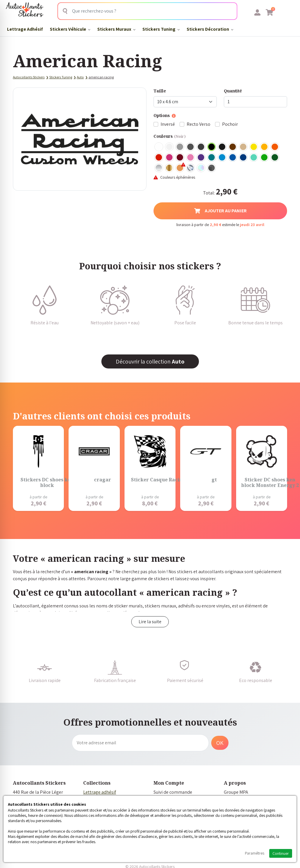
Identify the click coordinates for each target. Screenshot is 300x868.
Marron (233, 147)
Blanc (159, 147)
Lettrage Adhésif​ (25, 29)
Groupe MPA (236, 792)
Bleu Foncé (243, 158)
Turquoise (212, 158)
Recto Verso (198, 124)
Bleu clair (222, 158)
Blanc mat (170, 147)
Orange (275, 147)
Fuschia (170, 158)
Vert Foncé (275, 158)
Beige (243, 147)
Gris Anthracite (201, 147)
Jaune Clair (254, 147)
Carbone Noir (212, 168)
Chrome (191, 168)
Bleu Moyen (233, 158)
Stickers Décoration (210, 29)
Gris (180, 147)
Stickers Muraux (116, 29)
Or (170, 168)
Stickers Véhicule (70, 29)
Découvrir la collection (150, 361)
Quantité (233, 91)
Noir (212, 147)
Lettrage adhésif (100, 792)
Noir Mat (222, 147)
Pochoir (230, 124)
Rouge (159, 158)
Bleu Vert (254, 158)
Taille (160, 91)
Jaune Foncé (265, 147)
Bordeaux (180, 158)
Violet (201, 158)
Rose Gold (180, 168)
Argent (159, 168)
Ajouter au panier (220, 211)
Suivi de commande (173, 792)
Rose (191, 158)
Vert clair (265, 158)
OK (220, 743)
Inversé (168, 124)
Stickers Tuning (161, 29)
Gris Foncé (191, 147)
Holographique (201, 168)
